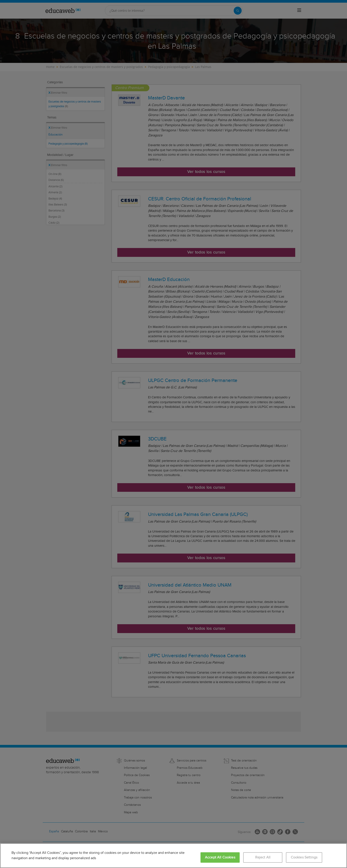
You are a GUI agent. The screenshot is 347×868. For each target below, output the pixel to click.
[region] (173, 856)
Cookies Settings (304, 857)
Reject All (263, 857)
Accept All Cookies (220, 857)
